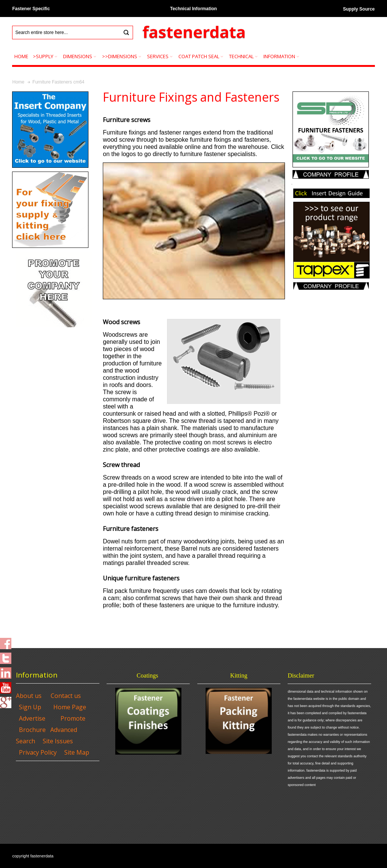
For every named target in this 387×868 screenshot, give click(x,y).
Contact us (66, 696)
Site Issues (58, 741)
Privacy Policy (38, 752)
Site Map (77, 752)
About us (29, 696)
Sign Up (30, 707)
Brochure (32, 730)
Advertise (32, 718)
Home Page (70, 707)
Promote (73, 718)
